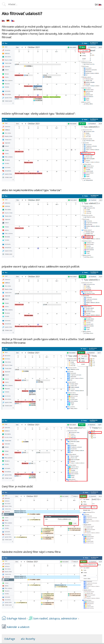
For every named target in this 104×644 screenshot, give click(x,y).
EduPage (10, 639)
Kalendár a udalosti (16, 626)
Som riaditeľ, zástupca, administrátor (53, 618)
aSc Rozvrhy (28, 639)
